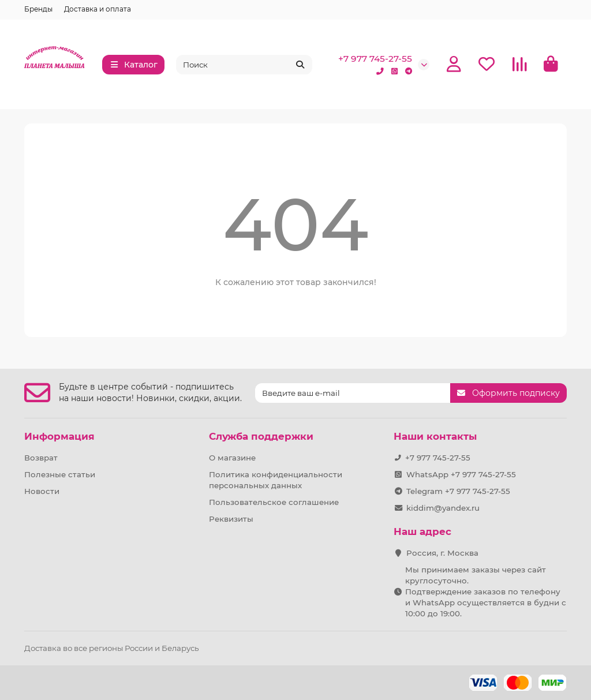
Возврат (41, 458)
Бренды (38, 9)
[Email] (353, 393)
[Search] (244, 65)
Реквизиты (231, 519)
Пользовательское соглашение (274, 502)
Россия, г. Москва (442, 553)
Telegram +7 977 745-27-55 (458, 491)
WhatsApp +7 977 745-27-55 (461, 474)
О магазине (232, 458)
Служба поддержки (261, 436)
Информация (59, 436)
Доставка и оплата (98, 9)
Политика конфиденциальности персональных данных (276, 480)
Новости (42, 491)
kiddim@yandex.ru (443, 508)
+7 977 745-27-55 (375, 59)
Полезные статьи (60, 474)
